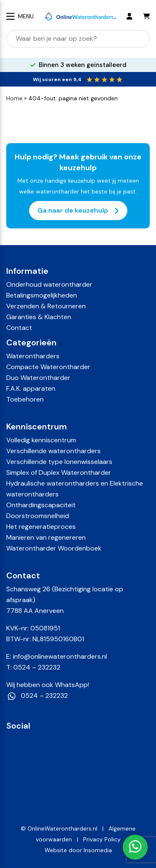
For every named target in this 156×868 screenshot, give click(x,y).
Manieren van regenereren (46, 537)
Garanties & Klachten (39, 317)
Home (14, 98)
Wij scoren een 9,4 (57, 79)
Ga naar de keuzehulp (78, 211)
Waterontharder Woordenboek (54, 548)
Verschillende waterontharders (53, 451)
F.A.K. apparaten (31, 388)
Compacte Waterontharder (48, 367)
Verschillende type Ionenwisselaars (59, 462)
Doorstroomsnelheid (38, 516)
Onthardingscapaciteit (41, 505)
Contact (19, 328)
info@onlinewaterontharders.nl (60, 656)
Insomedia (98, 850)
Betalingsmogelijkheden (42, 295)
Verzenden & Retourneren (46, 306)
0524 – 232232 (37, 667)
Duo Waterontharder (38, 378)
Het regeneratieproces (41, 527)
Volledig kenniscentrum (41, 440)
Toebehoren (25, 399)
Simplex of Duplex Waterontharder (59, 472)
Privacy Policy (102, 839)
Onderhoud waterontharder (49, 284)
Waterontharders (33, 356)
